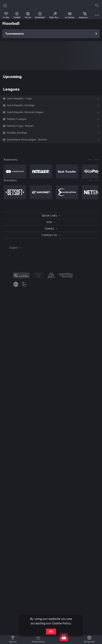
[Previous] (90, 160)
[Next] (96, 160)
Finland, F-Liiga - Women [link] (20, 126)
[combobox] (12, 248)
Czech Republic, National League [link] (25, 112)
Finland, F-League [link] (16, 119)
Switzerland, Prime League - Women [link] (27, 140)
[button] (51, 99)
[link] (6, 15)
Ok (51, 632)
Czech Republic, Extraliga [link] (21, 105)
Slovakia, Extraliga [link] (17, 133)
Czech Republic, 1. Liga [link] (19, 99)
